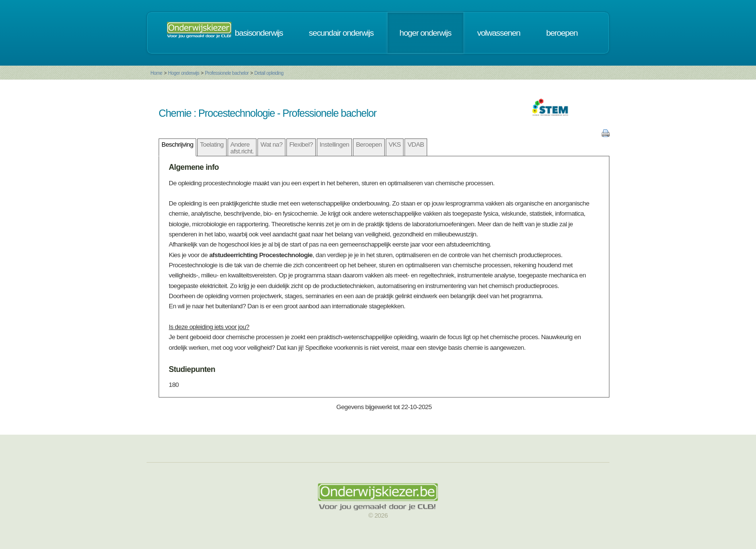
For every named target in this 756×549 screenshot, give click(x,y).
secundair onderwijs (341, 33)
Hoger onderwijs (183, 73)
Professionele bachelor (227, 73)
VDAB (416, 144)
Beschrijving (177, 144)
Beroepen (369, 144)
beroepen (562, 33)
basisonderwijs (259, 33)
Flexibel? (301, 144)
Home (156, 73)
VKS (395, 144)
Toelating (212, 144)
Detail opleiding (269, 73)
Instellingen (334, 144)
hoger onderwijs (425, 33)
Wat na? (271, 144)
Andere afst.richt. (242, 148)
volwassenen (499, 33)
